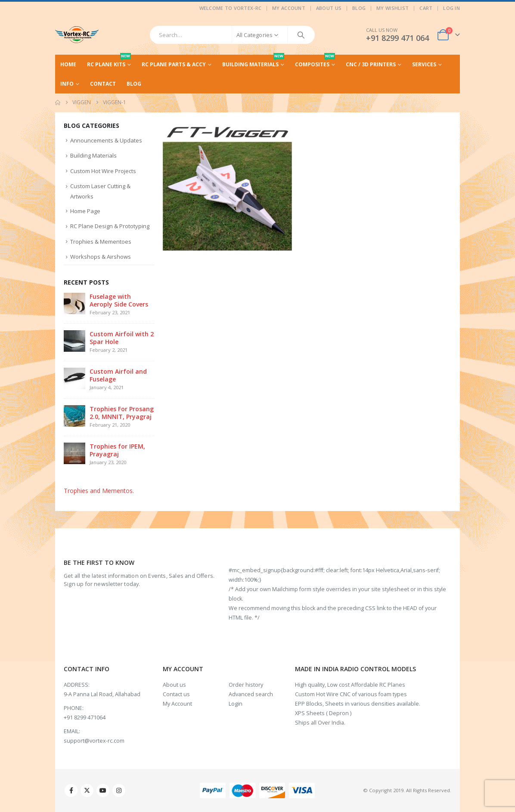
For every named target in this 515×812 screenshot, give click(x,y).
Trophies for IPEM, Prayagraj (117, 450)
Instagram (119, 790)
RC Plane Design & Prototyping (110, 226)
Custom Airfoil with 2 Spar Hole (122, 338)
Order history (246, 685)
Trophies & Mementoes (101, 242)
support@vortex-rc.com (94, 741)
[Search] (301, 35)
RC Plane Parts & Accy (174, 64)
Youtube (103, 790)
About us (174, 685)
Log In (451, 8)
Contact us (176, 694)
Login (236, 704)
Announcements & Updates (106, 140)
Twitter (87, 790)
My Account (289, 8)
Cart (426, 8)
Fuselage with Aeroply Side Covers (119, 300)
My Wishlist (392, 8)
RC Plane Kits (109, 61)
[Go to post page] (74, 303)
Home (68, 64)
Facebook (71, 790)
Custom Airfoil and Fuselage (118, 375)
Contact (103, 84)
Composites (315, 61)
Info (67, 84)
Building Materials (253, 61)
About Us (329, 8)
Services (424, 64)
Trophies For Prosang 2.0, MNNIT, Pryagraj (122, 413)
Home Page (85, 211)
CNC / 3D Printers (371, 64)
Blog (359, 8)
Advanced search (251, 694)
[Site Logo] (77, 35)
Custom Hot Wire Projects (103, 171)
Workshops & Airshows (101, 257)
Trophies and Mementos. (99, 491)
